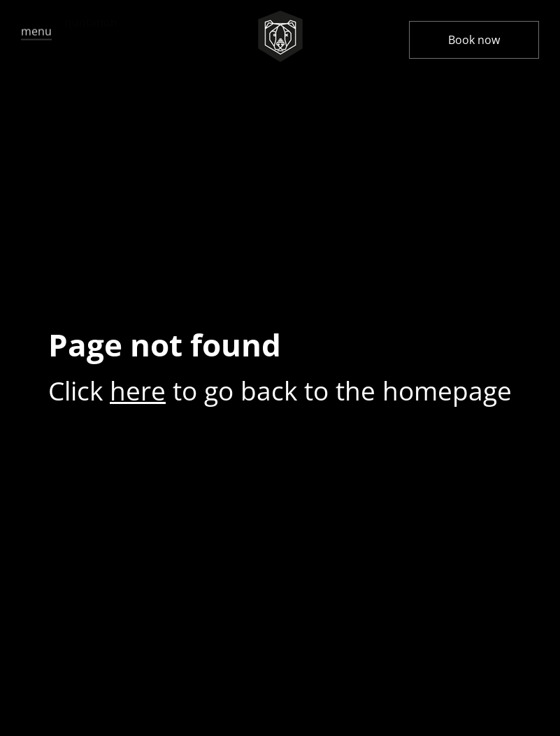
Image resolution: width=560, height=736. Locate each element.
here (138, 390)
